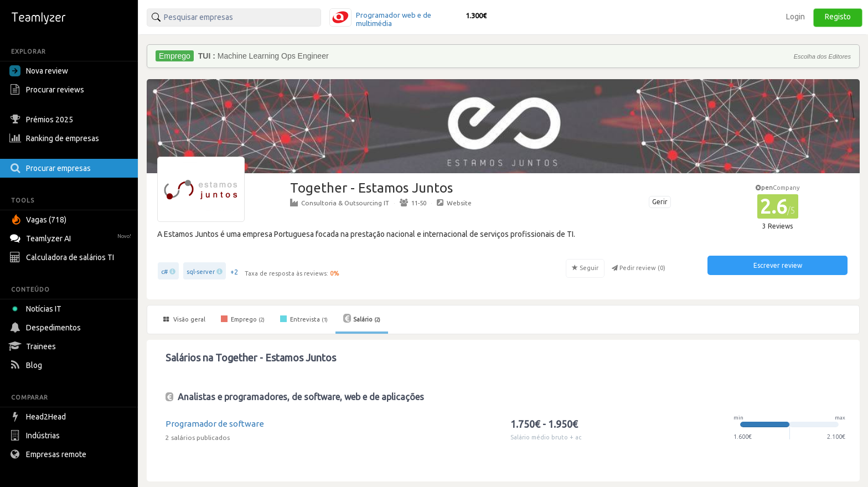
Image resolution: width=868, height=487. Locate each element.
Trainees (34, 346)
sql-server (201, 272)
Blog (27, 365)
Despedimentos (46, 328)
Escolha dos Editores (822, 56)
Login (795, 17)
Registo (838, 17)
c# (164, 272)
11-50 (413, 203)
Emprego (243, 319)
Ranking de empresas (56, 138)
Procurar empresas (51, 168)
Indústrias (36, 436)
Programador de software (215, 424)
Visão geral (184, 319)
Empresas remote (49, 454)
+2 (234, 272)
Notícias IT (37, 309)
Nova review (39, 71)
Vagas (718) (39, 220)
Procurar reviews (48, 90)
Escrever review (778, 265)
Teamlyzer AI (72, 237)
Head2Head (39, 417)
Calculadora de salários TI (63, 257)
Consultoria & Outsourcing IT (340, 203)
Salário (362, 318)
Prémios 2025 (43, 120)
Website (454, 203)
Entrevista (304, 319)
